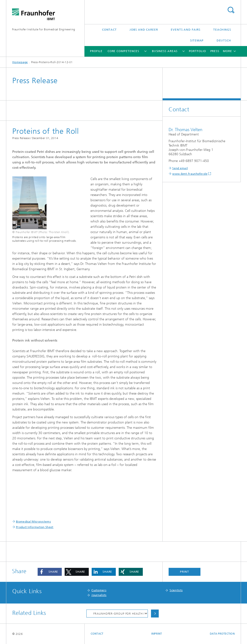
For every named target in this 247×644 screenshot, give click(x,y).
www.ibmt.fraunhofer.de (190, 174)
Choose (155, 614)
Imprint (157, 634)
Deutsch (224, 40)
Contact (109, 30)
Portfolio (197, 51)
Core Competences (123, 51)
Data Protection (222, 634)
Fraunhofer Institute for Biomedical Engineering (44, 29)
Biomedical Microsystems (33, 522)
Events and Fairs (185, 30)
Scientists (176, 590)
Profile (96, 51)
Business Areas (165, 51)
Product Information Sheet (35, 527)
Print (185, 572)
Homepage (20, 62)
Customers (99, 590)
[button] (50, 572)
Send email (180, 168)
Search (231, 10)
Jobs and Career (144, 30)
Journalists (99, 595)
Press (215, 51)
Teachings (222, 30)
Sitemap (197, 40)
